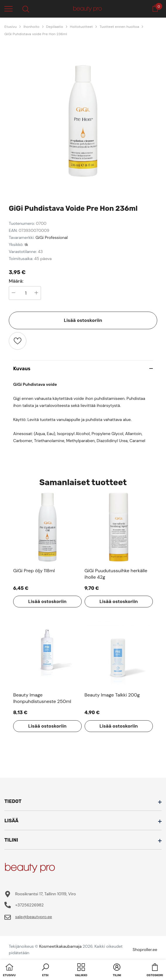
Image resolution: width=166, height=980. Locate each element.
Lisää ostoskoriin (83, 320)
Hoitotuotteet (82, 27)
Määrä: (16, 281)
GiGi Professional (52, 237)
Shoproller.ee (145, 950)
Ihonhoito (31, 27)
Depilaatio (55, 27)
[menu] (8, 9)
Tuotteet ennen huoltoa (119, 27)
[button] (45, 971)
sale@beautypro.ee (34, 917)
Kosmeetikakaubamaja (60, 946)
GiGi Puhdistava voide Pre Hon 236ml (36, 34)
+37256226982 (29, 905)
